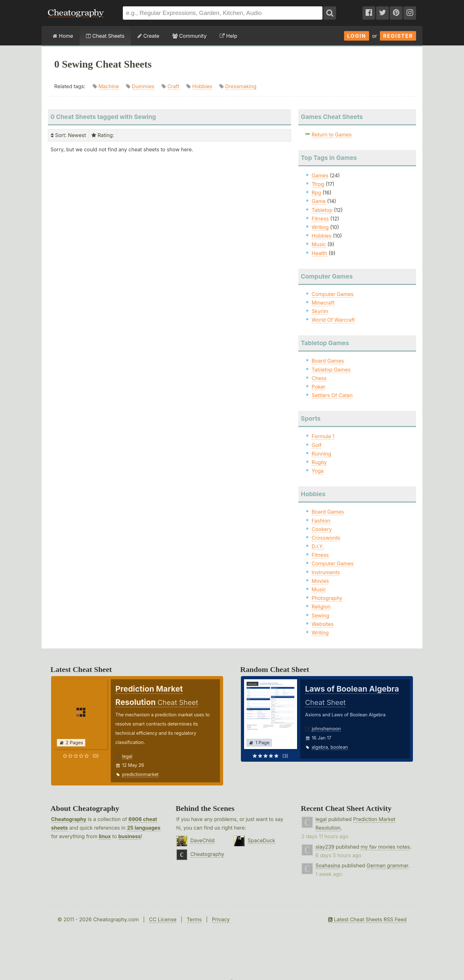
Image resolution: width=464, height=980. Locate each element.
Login (357, 36)
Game (319, 201)
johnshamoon (326, 729)
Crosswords (326, 538)
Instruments (326, 572)
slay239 (325, 847)
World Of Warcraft (333, 320)
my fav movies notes (385, 847)
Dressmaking (241, 86)
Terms (194, 919)
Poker (319, 387)
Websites (323, 624)
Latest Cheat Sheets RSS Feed (367, 919)
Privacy (221, 919)
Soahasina (328, 865)
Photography (327, 598)
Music (319, 244)
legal (127, 756)
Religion (321, 607)
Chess (319, 378)
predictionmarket (140, 774)
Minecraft (323, 303)
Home (63, 36)
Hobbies (202, 86)
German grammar (387, 865)
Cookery (322, 529)
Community (189, 36)
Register (398, 36)
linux (105, 836)
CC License (163, 919)
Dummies (143, 86)
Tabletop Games (331, 370)
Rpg (316, 193)
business (130, 836)
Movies (320, 581)
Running (321, 454)
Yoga (318, 471)
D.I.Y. (318, 546)
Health (319, 253)
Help (228, 36)
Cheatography (69, 819)
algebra (320, 747)
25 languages (144, 828)
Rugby (319, 462)
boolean (339, 747)
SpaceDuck (261, 840)
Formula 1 (323, 436)
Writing (320, 227)
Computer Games (333, 294)
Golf (317, 445)
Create (148, 36)
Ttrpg (318, 184)
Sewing (321, 615)
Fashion (321, 521)
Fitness (320, 219)
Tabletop (322, 210)
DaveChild (202, 840)
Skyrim (320, 311)
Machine (109, 86)
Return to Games (332, 135)
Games (320, 175)
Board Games (328, 361)
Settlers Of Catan (332, 395)
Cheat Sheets (105, 36)
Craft (173, 86)
